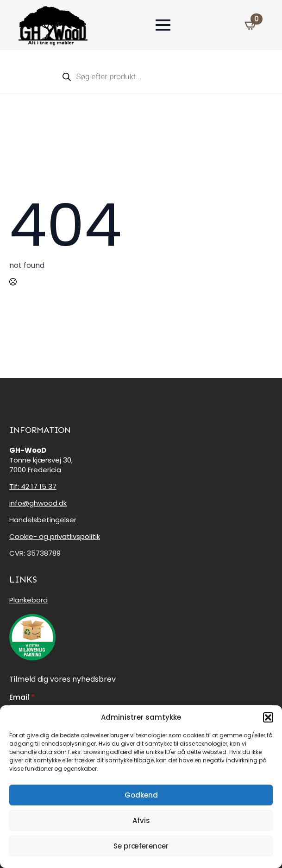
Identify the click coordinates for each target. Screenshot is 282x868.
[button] (268, 717)
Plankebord (28, 600)
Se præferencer (141, 846)
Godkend (141, 795)
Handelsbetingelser (43, 520)
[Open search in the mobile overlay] (141, 76)
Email (22, 697)
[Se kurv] (251, 25)
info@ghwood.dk (38, 503)
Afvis (141, 820)
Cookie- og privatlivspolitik (55, 536)
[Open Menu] (163, 25)
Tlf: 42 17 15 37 (33, 486)
